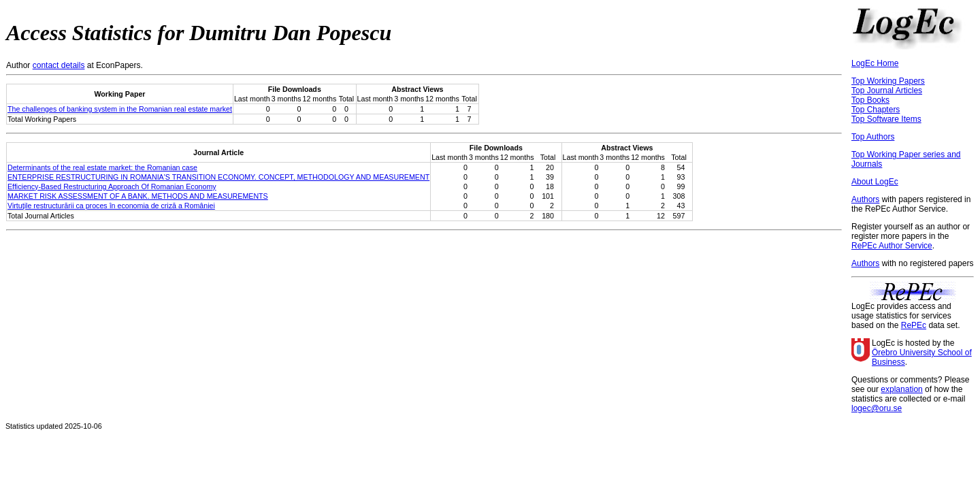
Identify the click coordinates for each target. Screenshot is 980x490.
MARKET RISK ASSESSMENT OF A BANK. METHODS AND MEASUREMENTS (138, 196)
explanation (901, 389)
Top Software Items (886, 119)
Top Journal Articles (887, 91)
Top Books (870, 100)
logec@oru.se (877, 408)
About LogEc (875, 182)
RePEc (914, 325)
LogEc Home (875, 63)
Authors (865, 199)
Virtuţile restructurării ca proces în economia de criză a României (111, 206)
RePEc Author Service (892, 246)
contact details (59, 65)
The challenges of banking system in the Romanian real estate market (120, 109)
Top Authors (873, 137)
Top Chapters (876, 110)
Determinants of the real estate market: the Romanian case (102, 167)
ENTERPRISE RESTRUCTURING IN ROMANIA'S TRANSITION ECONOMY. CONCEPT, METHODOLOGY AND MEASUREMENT (218, 177)
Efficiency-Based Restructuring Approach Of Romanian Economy (112, 186)
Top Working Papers (888, 81)
